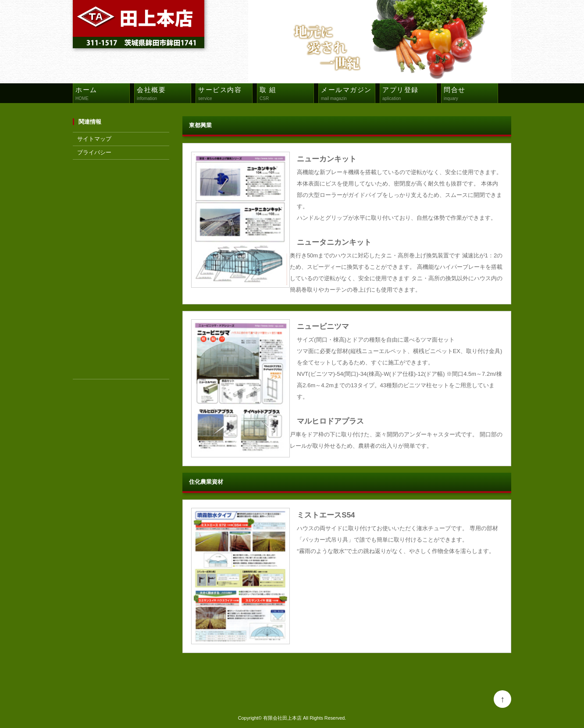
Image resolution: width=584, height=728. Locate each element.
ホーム (102, 95)
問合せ (471, 95)
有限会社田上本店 (282, 718)
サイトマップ (94, 139)
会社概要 (164, 95)
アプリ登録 (409, 95)
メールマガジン (348, 95)
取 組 (287, 95)
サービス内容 (225, 95)
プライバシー (94, 152)
